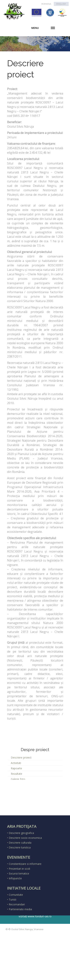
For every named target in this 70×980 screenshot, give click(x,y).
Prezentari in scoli (19, 902)
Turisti (13, 933)
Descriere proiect (21, 777)
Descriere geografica (21, 866)
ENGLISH (61, 4)
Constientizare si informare (25, 897)
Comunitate (16, 928)
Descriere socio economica (25, 871)
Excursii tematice (19, 907)
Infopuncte (15, 911)
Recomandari (17, 937)
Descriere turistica (20, 881)
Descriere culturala (20, 876)
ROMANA (46, 4)
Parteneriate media (20, 942)
